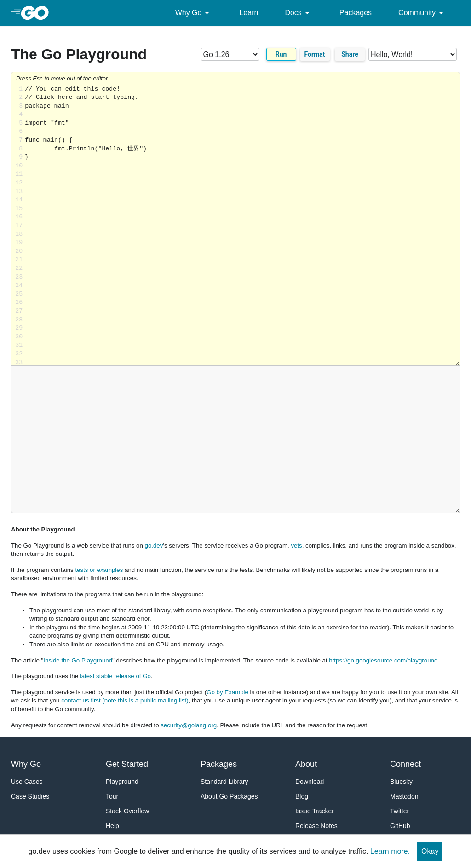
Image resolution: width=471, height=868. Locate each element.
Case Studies (30, 796)
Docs (299, 13)
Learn (249, 13)
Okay (430, 851)
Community (422, 13)
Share (350, 54)
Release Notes (316, 826)
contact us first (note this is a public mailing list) (125, 700)
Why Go (194, 13)
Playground (122, 782)
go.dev (154, 545)
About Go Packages (229, 796)
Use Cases (27, 782)
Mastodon (404, 796)
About (306, 764)
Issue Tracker (315, 811)
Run (281, 54)
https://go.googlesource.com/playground (383, 660)
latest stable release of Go (115, 676)
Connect (405, 764)
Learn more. (390, 851)
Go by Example (227, 692)
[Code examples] (413, 54)
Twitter (399, 811)
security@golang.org (189, 725)
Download (310, 782)
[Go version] (230, 54)
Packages (356, 13)
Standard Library (224, 782)
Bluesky (401, 782)
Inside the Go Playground (78, 660)
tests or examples (99, 570)
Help (112, 826)
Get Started (127, 764)
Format (315, 54)
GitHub (400, 826)
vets (296, 545)
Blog (302, 796)
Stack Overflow (127, 811)
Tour (112, 796)
